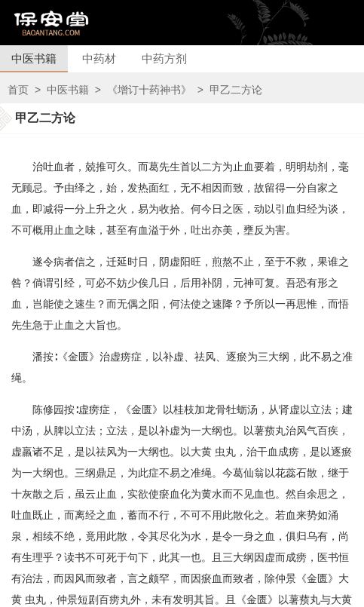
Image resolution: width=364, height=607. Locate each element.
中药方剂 (164, 58)
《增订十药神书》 (149, 90)
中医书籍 (34, 58)
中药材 (99, 58)
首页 (18, 90)
